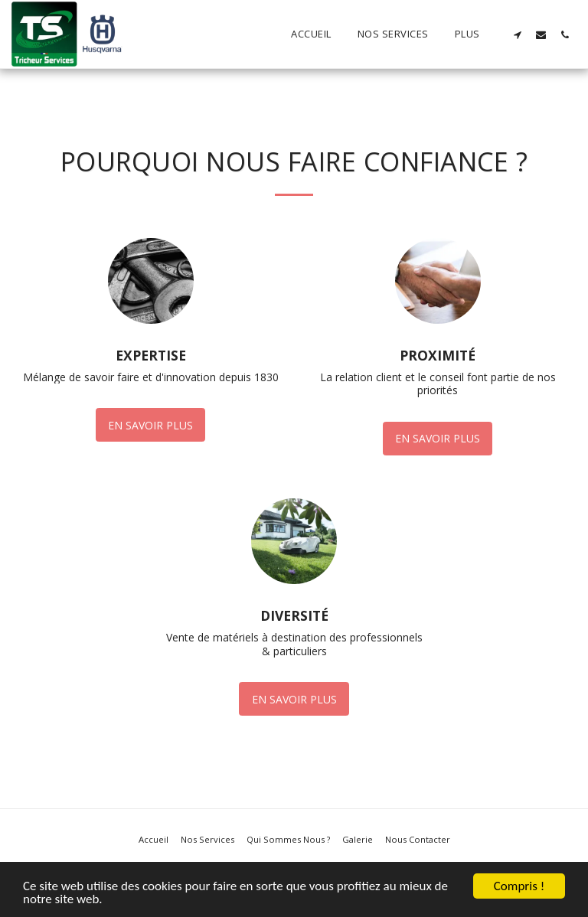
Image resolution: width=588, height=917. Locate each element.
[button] (517, 34)
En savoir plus (150, 425)
